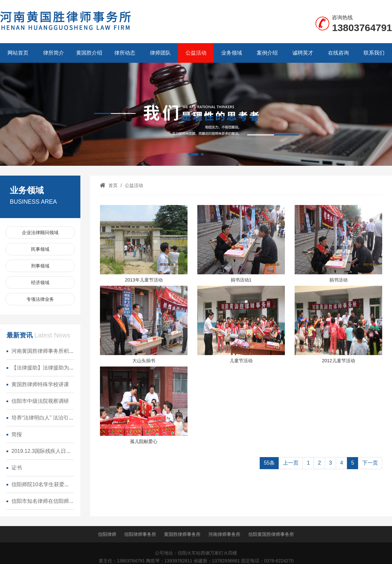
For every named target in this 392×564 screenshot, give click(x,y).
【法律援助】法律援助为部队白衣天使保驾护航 (66, 368)
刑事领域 (40, 266)
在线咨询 (338, 53)
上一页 (291, 463)
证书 (17, 468)
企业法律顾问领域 (40, 232)
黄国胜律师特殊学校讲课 (40, 384)
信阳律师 (107, 534)
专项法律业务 (40, 299)
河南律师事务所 (224, 534)
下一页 (370, 463)
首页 (113, 185)
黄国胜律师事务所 (182, 534)
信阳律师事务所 (140, 534)
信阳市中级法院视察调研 (40, 401)
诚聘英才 (303, 53)
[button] (193, 154)
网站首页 (18, 53)
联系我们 (374, 53)
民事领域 (40, 249)
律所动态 (125, 53)
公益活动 (196, 53)
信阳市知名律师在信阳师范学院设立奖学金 (61, 501)
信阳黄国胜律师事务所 (271, 534)
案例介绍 (267, 53)
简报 (17, 434)
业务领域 (232, 53)
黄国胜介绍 (89, 53)
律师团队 (160, 53)
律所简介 (54, 53)
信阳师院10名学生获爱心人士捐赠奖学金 (59, 484)
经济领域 (40, 282)
